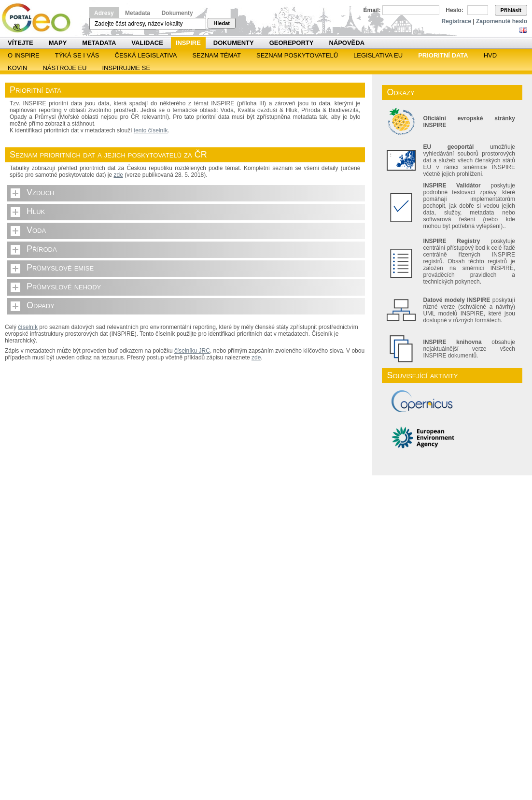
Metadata (138, 13)
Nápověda (347, 43)
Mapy (58, 43)
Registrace (456, 21)
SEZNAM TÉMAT (217, 55)
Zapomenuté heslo (502, 21)
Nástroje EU (64, 68)
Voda (36, 230)
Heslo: (455, 10)
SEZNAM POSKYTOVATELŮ (297, 55)
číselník (28, 327)
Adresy (104, 13)
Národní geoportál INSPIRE (40, 18)
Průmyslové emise (60, 268)
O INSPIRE (24, 55)
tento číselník (151, 130)
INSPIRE (188, 43)
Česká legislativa (146, 55)
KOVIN (17, 68)
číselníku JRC (192, 351)
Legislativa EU (378, 55)
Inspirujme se (126, 68)
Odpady (41, 305)
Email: (372, 10)
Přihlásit (511, 10)
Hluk (36, 211)
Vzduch (41, 192)
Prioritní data (443, 55)
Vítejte (21, 43)
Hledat (222, 23)
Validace (147, 43)
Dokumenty (177, 13)
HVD (490, 55)
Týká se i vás (77, 55)
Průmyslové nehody (64, 286)
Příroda (42, 249)
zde (118, 175)
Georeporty (292, 43)
